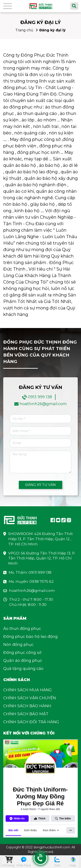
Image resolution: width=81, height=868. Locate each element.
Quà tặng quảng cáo (23, 669)
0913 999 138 (40, 397)
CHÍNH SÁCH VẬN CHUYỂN (30, 698)
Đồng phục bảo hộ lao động (30, 637)
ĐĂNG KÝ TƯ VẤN (40, 485)
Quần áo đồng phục (23, 661)
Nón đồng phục (18, 645)
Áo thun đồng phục (22, 629)
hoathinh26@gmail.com (43, 404)
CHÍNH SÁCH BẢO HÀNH (27, 706)
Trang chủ (24, 30)
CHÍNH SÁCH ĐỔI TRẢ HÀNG (31, 722)
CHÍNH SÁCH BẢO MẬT (26, 714)
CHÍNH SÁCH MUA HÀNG (28, 690)
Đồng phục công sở (22, 653)
